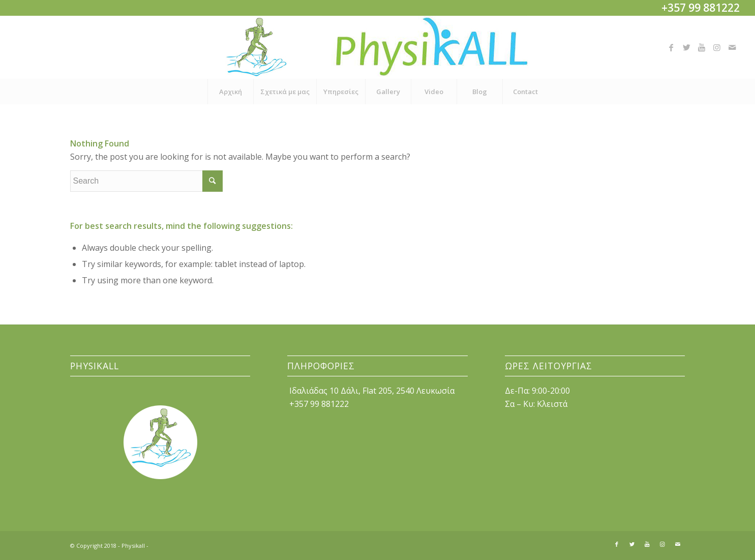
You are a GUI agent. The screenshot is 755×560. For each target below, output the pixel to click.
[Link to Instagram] (717, 47)
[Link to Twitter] (686, 47)
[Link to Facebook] (671, 47)
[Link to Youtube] (702, 47)
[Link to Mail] (732, 47)
